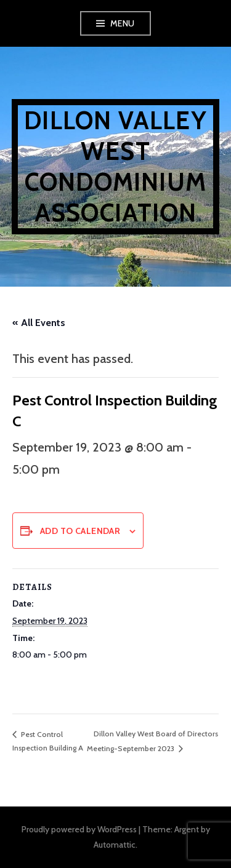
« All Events (39, 323)
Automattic (115, 845)
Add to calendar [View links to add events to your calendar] (80, 531)
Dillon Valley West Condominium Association (115, 166)
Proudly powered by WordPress (79, 829)
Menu (123, 23)
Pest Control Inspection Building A (48, 741)
